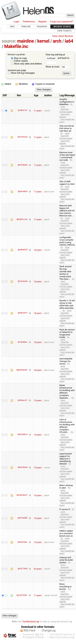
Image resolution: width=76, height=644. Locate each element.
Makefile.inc (16, 46)
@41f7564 (23, 569)
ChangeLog (48, 630)
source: (9, 41)
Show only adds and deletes (26, 64)
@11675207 (22, 595)
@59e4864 (23, 192)
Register (43, 22)
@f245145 (23, 137)
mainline (25, 41)
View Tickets (64, 31)
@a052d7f (23, 313)
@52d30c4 (23, 435)
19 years (38, 400)
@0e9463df (22, 370)
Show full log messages (21, 73)
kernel (43, 41)
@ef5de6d (23, 165)
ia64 (69, 41)
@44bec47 (23, 400)
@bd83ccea (22, 219)
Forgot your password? (62, 22)
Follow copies (19, 61)
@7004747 (23, 111)
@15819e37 (22, 495)
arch (57, 41)
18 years (38, 250)
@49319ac (23, 542)
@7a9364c (23, 342)
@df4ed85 (23, 518)
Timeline (26, 26)
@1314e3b (23, 281)
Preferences (29, 22)
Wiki (12, 26)
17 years (38, 111)
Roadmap (42, 26)
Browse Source (62, 26)
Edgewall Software (35, 637)
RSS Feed (29, 630)
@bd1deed (23, 467)
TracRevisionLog (31, 622)
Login (16, 22)
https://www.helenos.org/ (62, 637)
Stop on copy (19, 58)
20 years (38, 569)
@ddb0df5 (23, 250)
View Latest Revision (63, 36)
